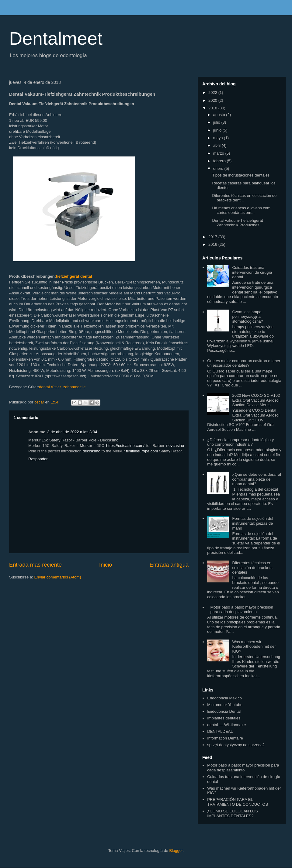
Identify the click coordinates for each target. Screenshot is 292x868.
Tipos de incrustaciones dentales (241, 175)
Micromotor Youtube (225, 705)
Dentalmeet (56, 38)
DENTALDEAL (220, 731)
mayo (219, 138)
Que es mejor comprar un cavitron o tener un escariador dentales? (244, 363)
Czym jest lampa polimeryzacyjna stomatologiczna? (247, 317)
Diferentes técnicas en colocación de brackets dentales (252, 568)
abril (217, 145)
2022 (213, 93)
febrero (220, 161)
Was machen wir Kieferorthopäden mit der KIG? (254, 647)
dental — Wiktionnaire (226, 725)
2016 (213, 244)
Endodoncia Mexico (224, 698)
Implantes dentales (224, 718)
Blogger (176, 851)
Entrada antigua (169, 565)
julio (217, 122)
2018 (213, 108)
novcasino (175, 446)
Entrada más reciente (35, 565)
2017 (213, 237)
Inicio (106, 565)
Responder (38, 459)
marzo (219, 153)
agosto (220, 115)
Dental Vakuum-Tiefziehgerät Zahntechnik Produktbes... (237, 223)
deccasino (92, 451)
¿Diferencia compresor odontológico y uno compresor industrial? (240, 442)
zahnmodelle (75, 387)
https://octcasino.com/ (125, 446)
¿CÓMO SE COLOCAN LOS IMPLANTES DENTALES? (233, 813)
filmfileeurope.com (142, 451)
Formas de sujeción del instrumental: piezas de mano (252, 523)
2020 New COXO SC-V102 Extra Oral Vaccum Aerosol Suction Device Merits (256, 400)
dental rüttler (50, 387)
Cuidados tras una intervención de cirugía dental (252, 272)
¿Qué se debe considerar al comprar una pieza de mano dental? (256, 479)
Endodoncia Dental (224, 711)
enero (219, 168)
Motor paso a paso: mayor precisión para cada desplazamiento (242, 610)
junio (218, 130)
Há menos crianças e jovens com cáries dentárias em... (241, 210)
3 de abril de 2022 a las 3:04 (72, 432)
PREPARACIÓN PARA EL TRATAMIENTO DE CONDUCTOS (238, 802)
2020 (213, 100)
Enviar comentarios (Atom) (57, 577)
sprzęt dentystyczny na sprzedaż (236, 745)
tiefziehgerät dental (74, 276)
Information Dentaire (225, 738)
